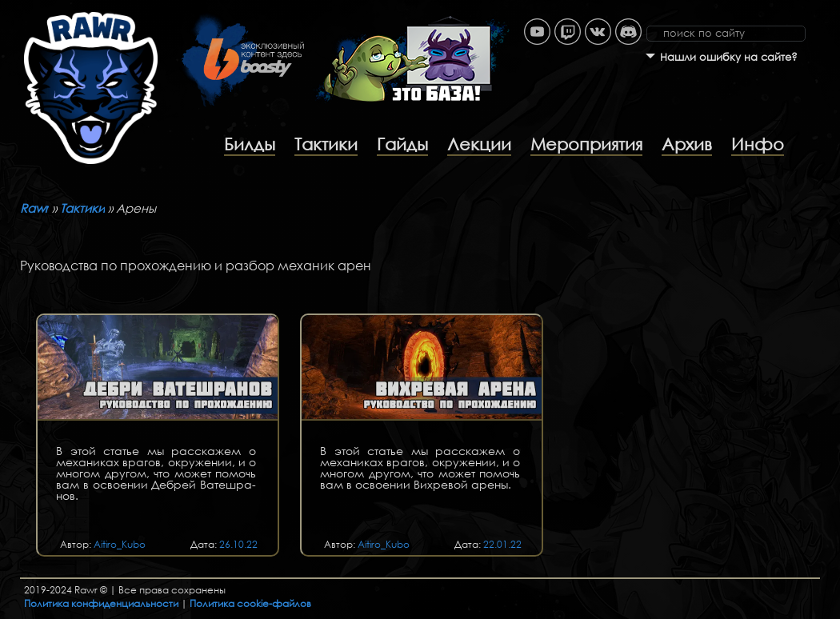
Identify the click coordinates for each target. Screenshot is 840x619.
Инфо (758, 144)
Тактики (326, 144)
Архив (687, 144)
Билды (250, 144)
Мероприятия (586, 144)
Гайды (402, 144)
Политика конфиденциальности (101, 603)
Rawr (34, 208)
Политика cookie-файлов (250, 603)
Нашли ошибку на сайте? (729, 57)
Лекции (479, 144)
